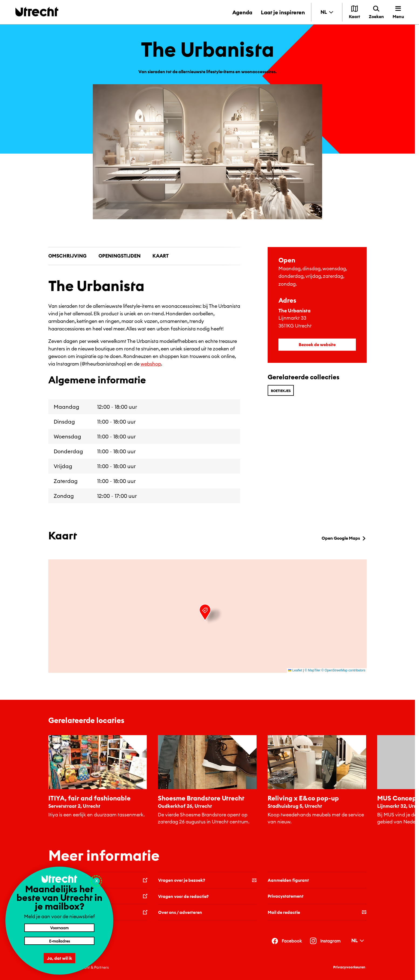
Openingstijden (120, 256)
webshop (151, 364)
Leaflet (295, 670)
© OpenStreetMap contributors (343, 670)
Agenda (242, 12)
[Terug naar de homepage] (37, 11)
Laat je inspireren (283, 12)
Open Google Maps (344, 538)
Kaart (161, 256)
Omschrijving (67, 256)
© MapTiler (312, 670)
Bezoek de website (317, 344)
